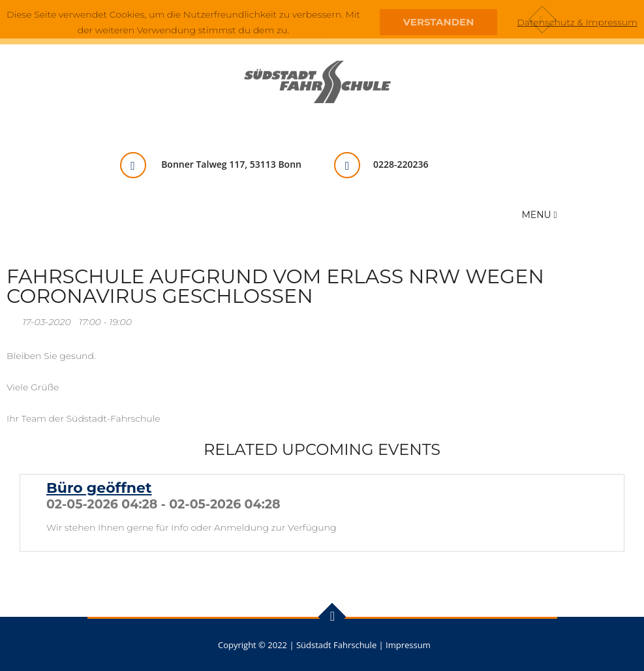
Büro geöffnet (99, 488)
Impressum (408, 645)
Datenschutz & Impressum (577, 22)
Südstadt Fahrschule (336, 645)
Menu (540, 215)
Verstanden (438, 22)
